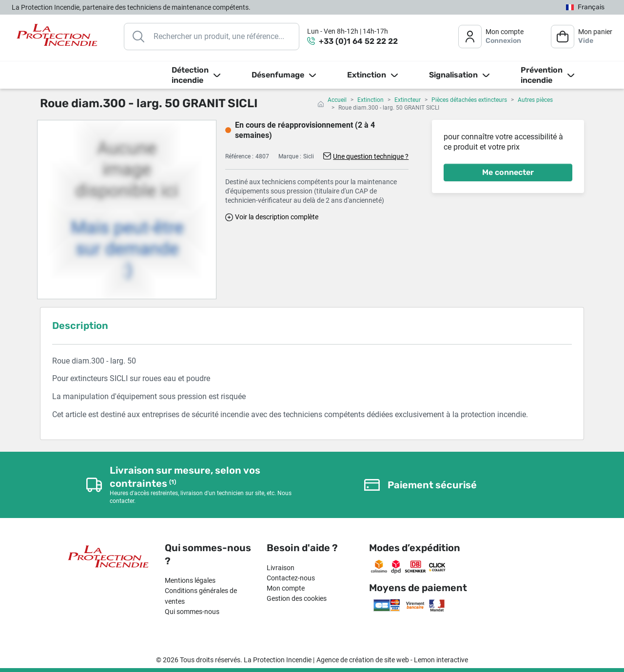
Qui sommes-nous (192, 612)
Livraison (281, 568)
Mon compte (286, 588)
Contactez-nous (291, 578)
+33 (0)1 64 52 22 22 (358, 41)
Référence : (239, 156)
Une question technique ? (371, 156)
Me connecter (508, 172)
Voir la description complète (277, 217)
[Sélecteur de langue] (585, 8)
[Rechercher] (212, 37)
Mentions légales (190, 580)
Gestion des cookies (297, 598)
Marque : (290, 156)
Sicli (309, 156)
